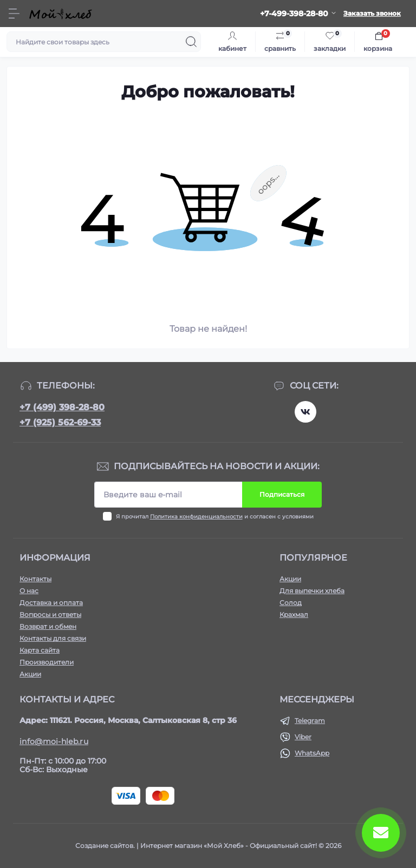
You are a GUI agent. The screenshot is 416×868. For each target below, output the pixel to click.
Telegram (310, 721)
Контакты (35, 579)
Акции (30, 674)
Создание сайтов (104, 846)
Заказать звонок (372, 13)
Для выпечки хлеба (312, 591)
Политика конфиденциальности (196, 517)
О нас (29, 591)
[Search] (191, 42)
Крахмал (294, 614)
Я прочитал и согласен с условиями (215, 517)
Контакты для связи (53, 638)
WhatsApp (312, 753)
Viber (303, 737)
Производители (47, 662)
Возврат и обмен (48, 626)
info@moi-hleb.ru (54, 741)
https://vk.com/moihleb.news (305, 412)
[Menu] (14, 14)
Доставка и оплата (51, 603)
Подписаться (282, 494)
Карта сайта (40, 650)
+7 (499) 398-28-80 (62, 407)
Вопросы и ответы (50, 614)
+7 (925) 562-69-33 (60, 422)
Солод (291, 603)
